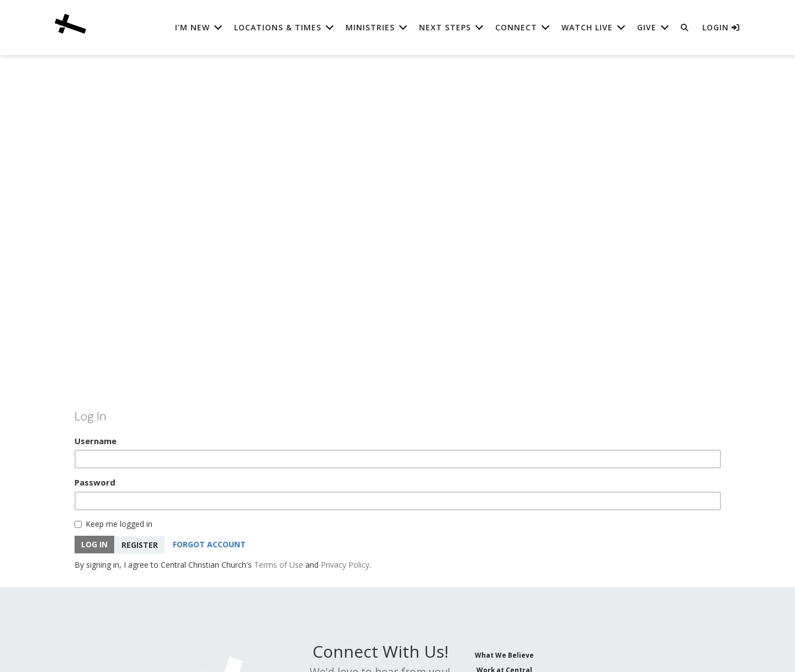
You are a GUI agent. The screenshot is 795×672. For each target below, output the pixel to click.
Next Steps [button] (445, 27)
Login (721, 27)
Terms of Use (279, 564)
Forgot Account (210, 544)
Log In (94, 544)
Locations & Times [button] (278, 27)
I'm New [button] (192, 27)
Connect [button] (516, 27)
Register (140, 544)
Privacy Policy (345, 564)
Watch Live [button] (587, 27)
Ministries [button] (370, 27)
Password (95, 482)
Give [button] (647, 27)
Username (96, 441)
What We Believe (504, 654)
